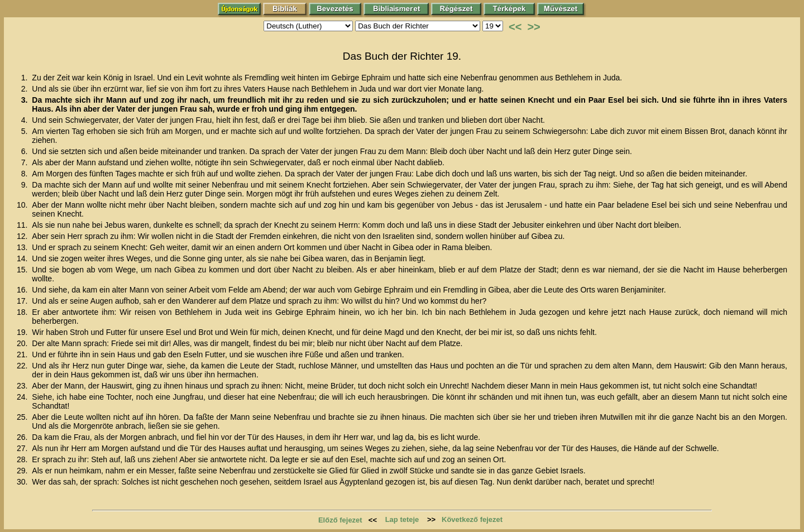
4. (26, 120)
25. (23, 417)
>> (533, 27)
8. (26, 174)
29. (23, 471)
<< (515, 27)
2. (26, 89)
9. (26, 185)
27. (23, 448)
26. (23, 437)
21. (23, 354)
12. (23, 236)
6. (26, 151)
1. (26, 78)
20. (23, 343)
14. (23, 258)
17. (23, 301)
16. (23, 290)
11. (23, 225)
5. (26, 131)
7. (26, 162)
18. (23, 312)
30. (23, 482)
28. (23, 459)
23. (23, 386)
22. (23, 366)
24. (23, 397)
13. (23, 247)
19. (23, 332)
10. (23, 205)
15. (23, 270)
